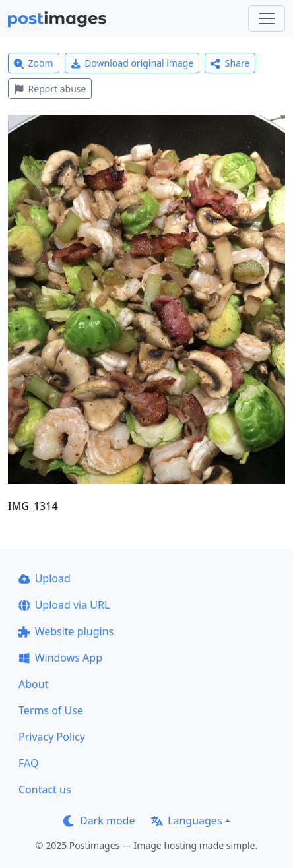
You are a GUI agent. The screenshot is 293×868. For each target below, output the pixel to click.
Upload (45, 578)
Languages (186, 821)
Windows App (60, 658)
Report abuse (50, 89)
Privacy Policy (52, 737)
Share (230, 63)
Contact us (45, 790)
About (33, 684)
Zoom (34, 63)
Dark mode (99, 821)
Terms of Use (51, 710)
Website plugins (66, 631)
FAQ (28, 763)
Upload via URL (64, 605)
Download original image (132, 63)
